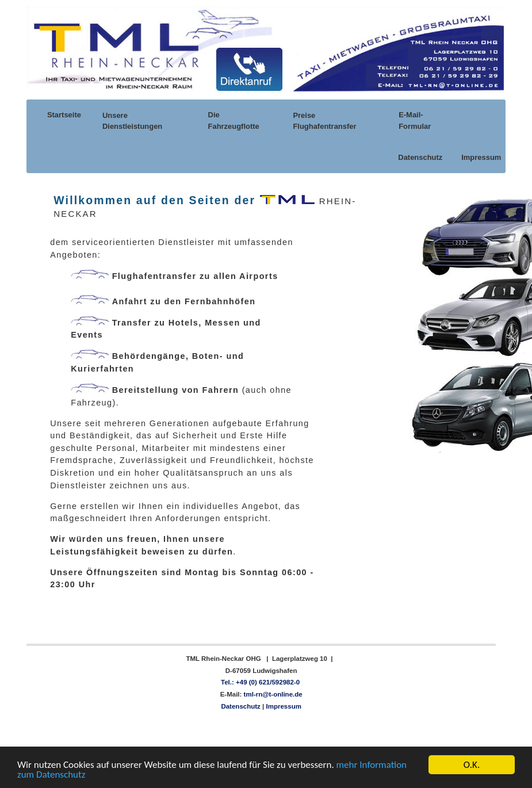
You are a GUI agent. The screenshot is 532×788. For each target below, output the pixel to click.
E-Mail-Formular (415, 120)
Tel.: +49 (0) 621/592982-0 (260, 682)
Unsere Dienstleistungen (132, 121)
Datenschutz (419, 157)
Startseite (64, 115)
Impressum (480, 157)
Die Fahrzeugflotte (234, 120)
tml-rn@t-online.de (272, 694)
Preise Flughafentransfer (324, 121)
